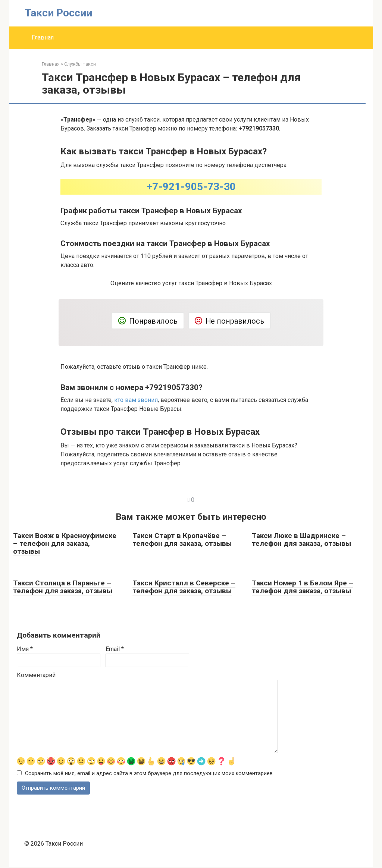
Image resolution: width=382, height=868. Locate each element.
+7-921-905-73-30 (191, 187)
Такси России (58, 13)
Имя (25, 649)
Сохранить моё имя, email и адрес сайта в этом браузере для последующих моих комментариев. (149, 774)
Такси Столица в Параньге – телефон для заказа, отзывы (63, 587)
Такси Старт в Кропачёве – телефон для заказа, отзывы (182, 540)
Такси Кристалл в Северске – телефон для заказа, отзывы (184, 587)
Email (115, 649)
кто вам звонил (136, 400)
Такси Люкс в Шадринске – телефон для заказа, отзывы (301, 540)
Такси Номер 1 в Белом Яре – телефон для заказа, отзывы (303, 587)
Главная (43, 37)
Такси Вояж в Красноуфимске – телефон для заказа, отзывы (65, 543)
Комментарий (36, 675)
